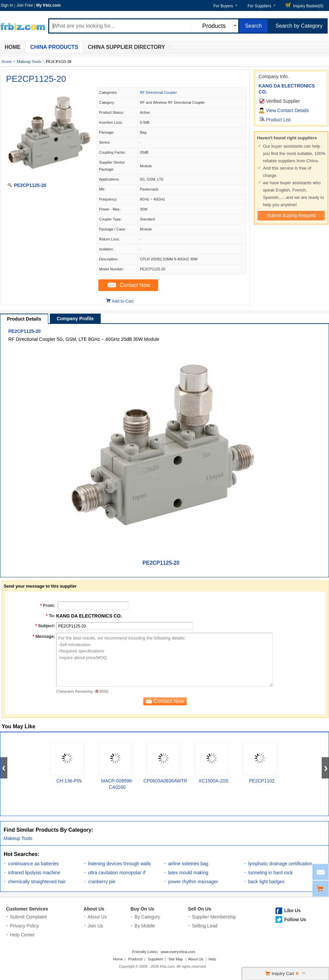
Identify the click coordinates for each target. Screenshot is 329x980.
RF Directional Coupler (158, 92)
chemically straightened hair (37, 882)
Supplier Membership (214, 917)
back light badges (266, 882)
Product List (278, 120)
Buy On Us (143, 909)
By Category (147, 917)
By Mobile (145, 926)
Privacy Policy (24, 926)
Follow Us (295, 919)
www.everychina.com (178, 952)
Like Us (292, 910)
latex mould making (188, 873)
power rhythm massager (193, 882)
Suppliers (156, 959)
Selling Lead (205, 926)
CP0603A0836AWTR (165, 781)
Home (13, 47)
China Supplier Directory (126, 47)
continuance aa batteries (33, 864)
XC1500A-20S (214, 781)
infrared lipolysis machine (34, 873)
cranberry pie (102, 882)
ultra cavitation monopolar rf (117, 873)
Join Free (25, 5)
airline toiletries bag (188, 864)
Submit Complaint (28, 917)
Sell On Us (199, 909)
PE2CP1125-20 (36, 79)
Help (212, 959)
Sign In (7, 5)
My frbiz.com (48, 5)
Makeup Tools (29, 61)
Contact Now (135, 285)
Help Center (22, 935)
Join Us (96, 926)
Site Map (176, 959)
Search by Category (299, 26)
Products (135, 959)
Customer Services (27, 909)
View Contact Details (287, 110)
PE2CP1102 (262, 781)
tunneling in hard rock (271, 873)
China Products (54, 47)
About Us (94, 909)
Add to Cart (123, 301)
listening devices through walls (119, 864)
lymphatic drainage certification (280, 864)
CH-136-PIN (69, 781)
